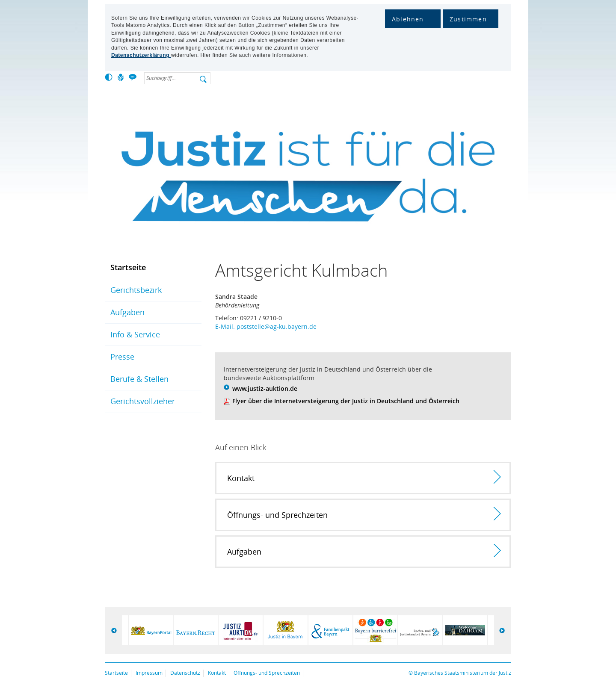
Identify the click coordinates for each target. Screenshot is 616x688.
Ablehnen (408, 19)
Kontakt (217, 673)
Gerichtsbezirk (136, 290)
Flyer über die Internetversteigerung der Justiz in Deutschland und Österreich (346, 401)
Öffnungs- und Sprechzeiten (267, 673)
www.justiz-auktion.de (265, 388)
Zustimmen (468, 19)
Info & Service (135, 334)
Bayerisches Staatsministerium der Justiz (463, 673)
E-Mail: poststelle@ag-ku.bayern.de (266, 326)
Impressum (149, 673)
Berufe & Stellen (139, 379)
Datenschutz (185, 673)
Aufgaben (127, 312)
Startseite (128, 267)
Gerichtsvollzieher (143, 401)
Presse (122, 357)
